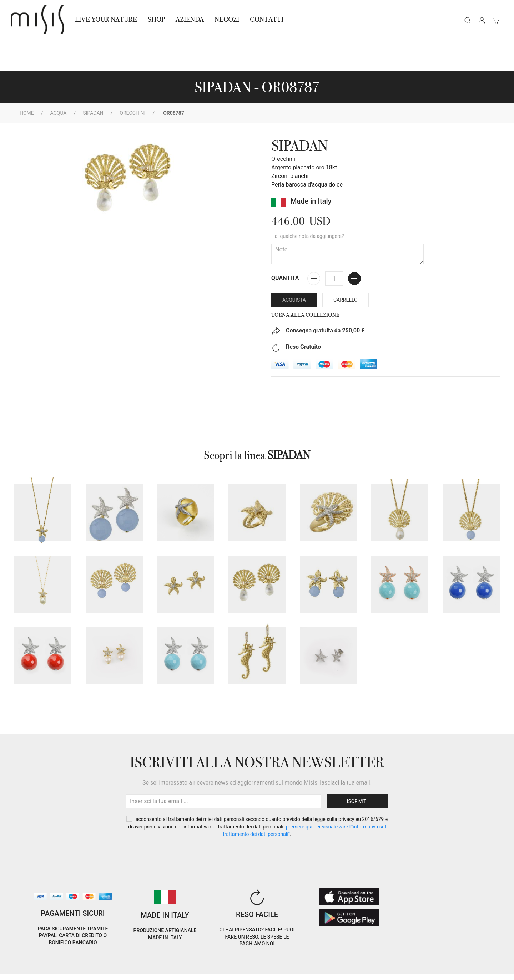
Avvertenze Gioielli (110, 970)
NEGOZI (227, 19)
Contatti (267, 19)
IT (425, 956)
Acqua (59, 81)
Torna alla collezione (305, 283)
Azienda (190, 19)
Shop (156, 19)
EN (444, 956)
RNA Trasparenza (60, 970)
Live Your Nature (106, 19)
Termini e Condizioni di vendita (123, 962)
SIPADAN (93, 81)
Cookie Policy (24, 962)
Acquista (294, 268)
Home (27, 81)
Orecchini (132, 81)
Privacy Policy (63, 962)
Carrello (346, 268)
